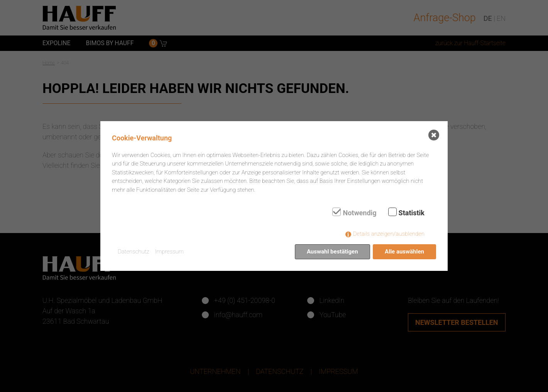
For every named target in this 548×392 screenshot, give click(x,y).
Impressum (170, 252)
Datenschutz (134, 252)
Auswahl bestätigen (332, 252)
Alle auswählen (404, 252)
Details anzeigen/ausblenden (389, 234)
